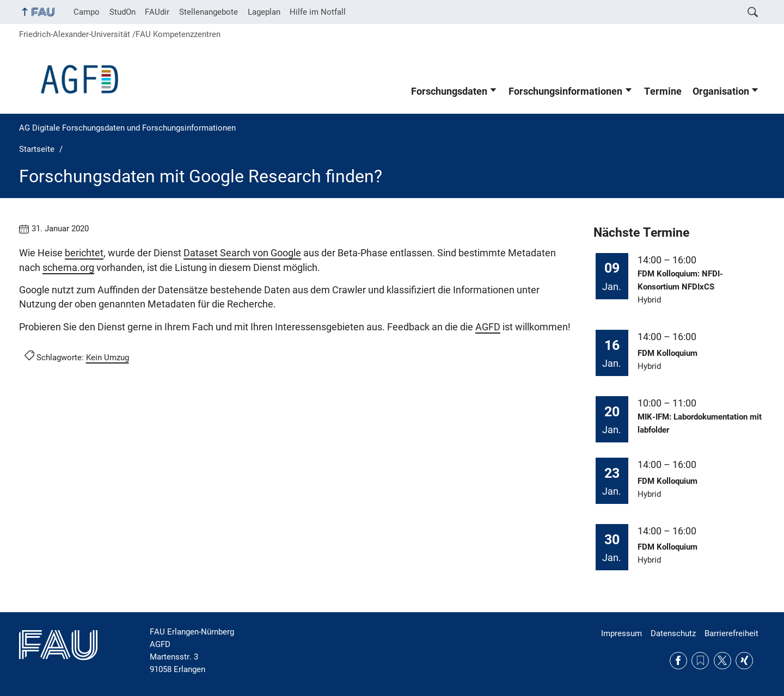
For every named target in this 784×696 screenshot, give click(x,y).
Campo (87, 12)
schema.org (68, 268)
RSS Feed (700, 661)
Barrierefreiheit (731, 633)
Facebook (678, 661)
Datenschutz (673, 633)
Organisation (721, 91)
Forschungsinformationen (565, 91)
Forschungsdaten (449, 91)
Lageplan (264, 12)
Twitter (722, 661)
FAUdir (157, 12)
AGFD (488, 327)
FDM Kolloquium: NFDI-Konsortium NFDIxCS (680, 280)
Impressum (621, 633)
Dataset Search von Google (242, 253)
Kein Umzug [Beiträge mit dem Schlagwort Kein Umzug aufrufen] (108, 358)
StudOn (122, 12)
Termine (663, 91)
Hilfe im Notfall (318, 12)
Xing (744, 661)
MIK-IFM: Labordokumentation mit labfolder (700, 423)
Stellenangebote (209, 12)
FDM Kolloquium (667, 353)
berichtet (84, 253)
